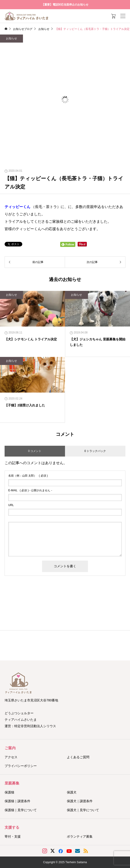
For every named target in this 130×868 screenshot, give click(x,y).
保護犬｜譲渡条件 (80, 801)
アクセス (11, 757)
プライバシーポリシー (21, 766)
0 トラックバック (95, 451)
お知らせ (11, 38)
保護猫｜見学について (21, 810)
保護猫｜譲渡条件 (17, 801)
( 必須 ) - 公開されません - (30, 490)
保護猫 (9, 792)
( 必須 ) (28, 476)
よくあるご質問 (78, 757)
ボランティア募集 (80, 836)
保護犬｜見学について (83, 810)
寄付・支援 (13, 836)
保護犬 (72, 792)
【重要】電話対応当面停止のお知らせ (65, 5)
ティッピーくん (17, 207)
